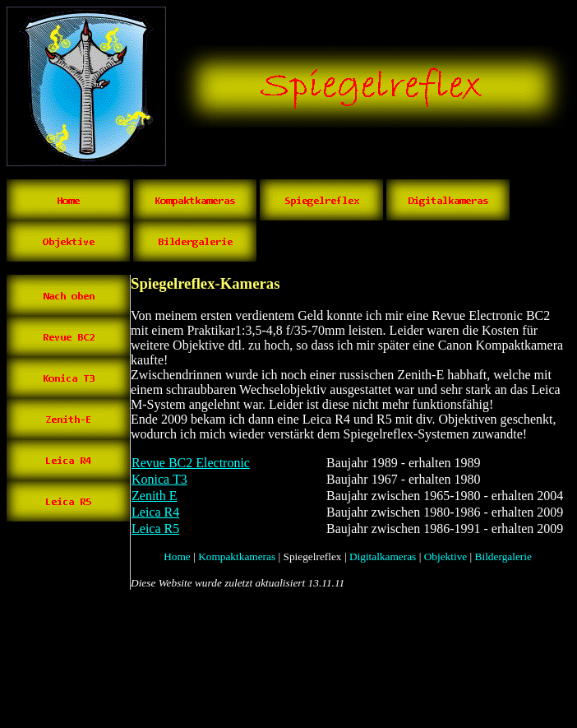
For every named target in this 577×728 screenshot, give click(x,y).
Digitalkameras (383, 556)
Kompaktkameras (237, 556)
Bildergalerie (503, 556)
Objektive (446, 556)
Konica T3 (159, 479)
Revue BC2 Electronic (191, 463)
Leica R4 (155, 512)
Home (177, 556)
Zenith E (155, 496)
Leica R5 (155, 529)
